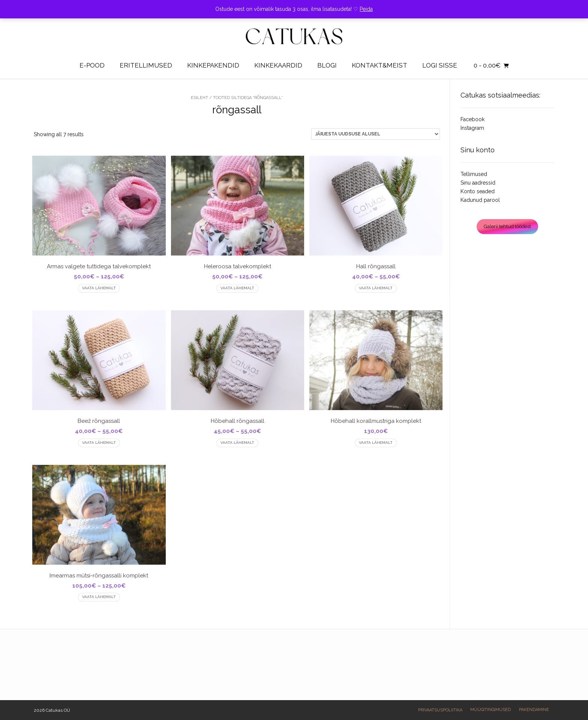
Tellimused (474, 174)
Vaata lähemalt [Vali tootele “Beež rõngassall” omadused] (99, 443)
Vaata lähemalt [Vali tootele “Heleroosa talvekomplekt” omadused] (237, 288)
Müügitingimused (490, 710)
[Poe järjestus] (376, 134)
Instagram (472, 128)
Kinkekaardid (278, 65)
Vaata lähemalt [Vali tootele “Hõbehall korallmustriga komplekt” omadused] (376, 443)
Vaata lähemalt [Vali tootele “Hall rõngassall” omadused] (376, 288)
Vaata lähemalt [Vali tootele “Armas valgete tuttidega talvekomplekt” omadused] (99, 288)
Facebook (472, 119)
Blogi (327, 65)
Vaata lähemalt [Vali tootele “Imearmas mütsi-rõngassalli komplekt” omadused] (99, 597)
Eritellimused (146, 65)
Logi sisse (440, 65)
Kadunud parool (480, 200)
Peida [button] (366, 9)
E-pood (92, 65)
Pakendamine (534, 710)
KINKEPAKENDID (213, 65)
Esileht (199, 98)
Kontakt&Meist (379, 65)
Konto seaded (478, 191)
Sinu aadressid (478, 183)
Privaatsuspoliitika (440, 710)
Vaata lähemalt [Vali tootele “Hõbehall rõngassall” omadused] (237, 443)
